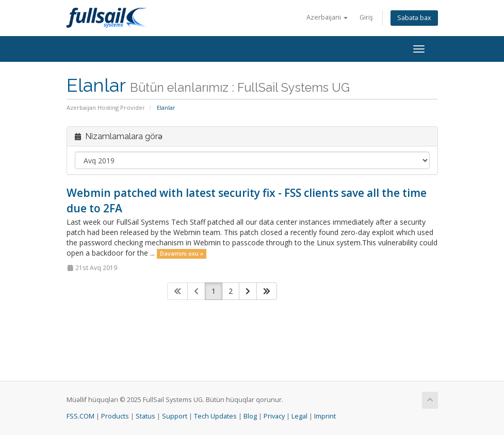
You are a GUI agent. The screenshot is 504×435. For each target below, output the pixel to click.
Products (115, 416)
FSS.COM (80, 416)
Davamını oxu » (182, 254)
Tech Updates (215, 416)
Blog (250, 416)
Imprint (325, 416)
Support (175, 416)
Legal (299, 416)
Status (145, 416)
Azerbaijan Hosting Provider (106, 107)
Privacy (274, 416)
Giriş (366, 17)
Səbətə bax (414, 18)
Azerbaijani (327, 17)
